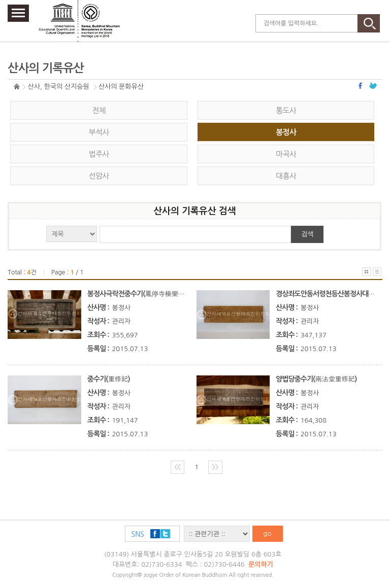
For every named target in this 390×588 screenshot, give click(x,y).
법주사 (99, 154)
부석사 (99, 132)
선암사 (99, 176)
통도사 (286, 110)
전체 (99, 110)
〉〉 (215, 467)
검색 (307, 234)
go (268, 533)
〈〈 (178, 467)
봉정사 (286, 132)
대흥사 (286, 176)
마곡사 (286, 154)
